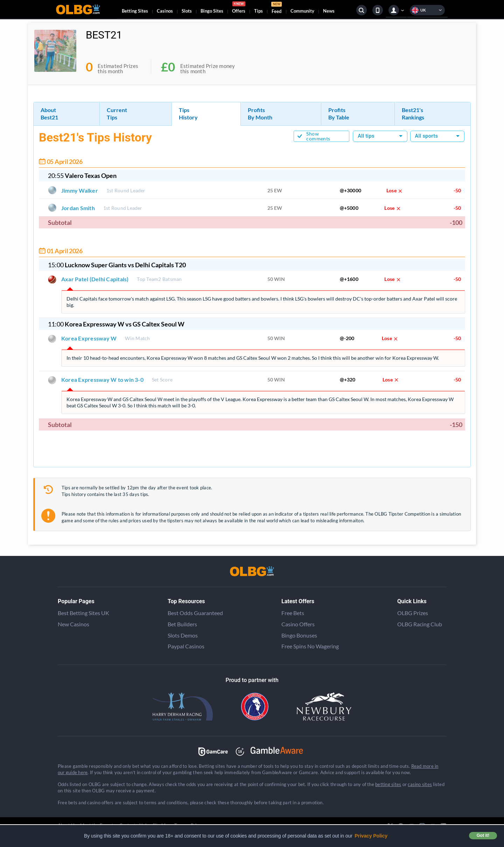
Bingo (212, 11)
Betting (135, 11)
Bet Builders (182, 624)
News (329, 11)
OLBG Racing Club (420, 624)
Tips (258, 11)
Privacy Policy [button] (371, 836)
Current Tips (117, 113)
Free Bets (293, 613)
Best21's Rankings (413, 113)
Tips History (188, 113)
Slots (187, 11)
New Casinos (73, 624)
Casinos (165, 11)
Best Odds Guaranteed (195, 613)
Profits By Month (260, 113)
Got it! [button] (483, 835)
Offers (239, 8)
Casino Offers (298, 624)
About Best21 (49, 113)
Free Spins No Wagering (310, 646)
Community (302, 11)
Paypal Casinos (186, 646)
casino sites (420, 784)
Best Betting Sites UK (83, 613)
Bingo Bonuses (299, 635)
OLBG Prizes (413, 613)
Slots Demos (183, 635)
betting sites (388, 784)
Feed (276, 9)
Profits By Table (339, 113)
